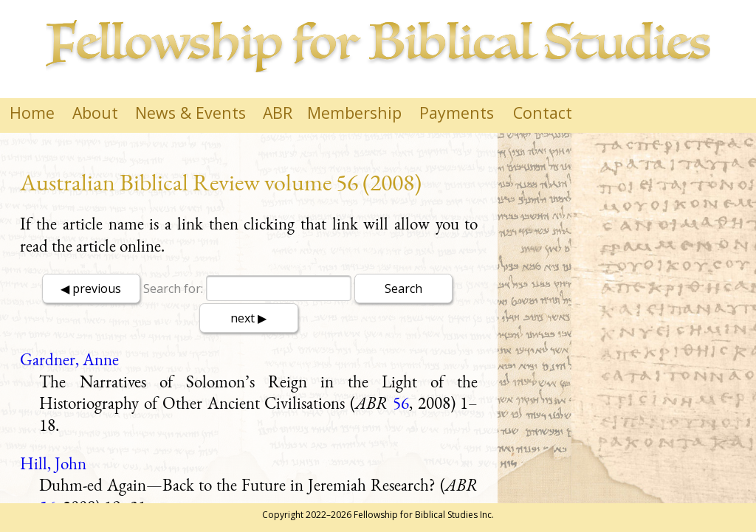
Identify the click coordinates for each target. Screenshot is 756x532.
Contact (543, 113)
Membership (354, 113)
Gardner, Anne (69, 359)
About (95, 113)
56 (401, 403)
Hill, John (53, 463)
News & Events (190, 113)
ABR (278, 113)
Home (32, 113)
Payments (457, 113)
